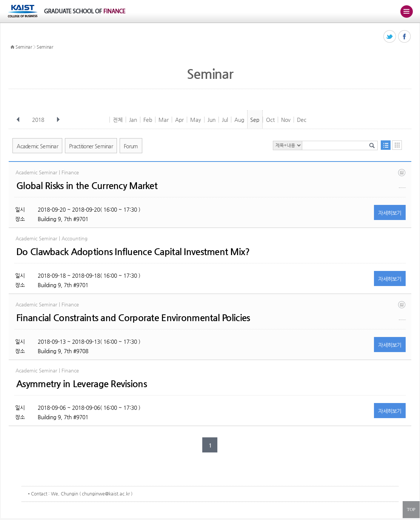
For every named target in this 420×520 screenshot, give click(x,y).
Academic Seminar (37, 146)
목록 (386, 145)
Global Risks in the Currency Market (87, 186)
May (196, 120)
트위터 (390, 37)
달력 (397, 145)
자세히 (390, 213)
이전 (18, 120)
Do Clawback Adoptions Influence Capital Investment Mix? (133, 252)
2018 (39, 120)
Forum (131, 146)
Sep (255, 120)
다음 (58, 120)
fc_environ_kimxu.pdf (402, 310)
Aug (239, 120)
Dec (302, 120)
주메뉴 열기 (406, 11)
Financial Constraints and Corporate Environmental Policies (133, 318)
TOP (411, 509)
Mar (164, 120)
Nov (286, 120)
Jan (133, 120)
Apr (179, 120)
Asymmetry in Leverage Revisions (82, 384)
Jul (225, 120)
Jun (212, 120)
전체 (118, 120)
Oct (270, 120)
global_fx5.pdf (402, 178)
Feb (148, 120)
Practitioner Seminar (91, 146)
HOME (12, 47)
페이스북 (405, 37)
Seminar (24, 47)
